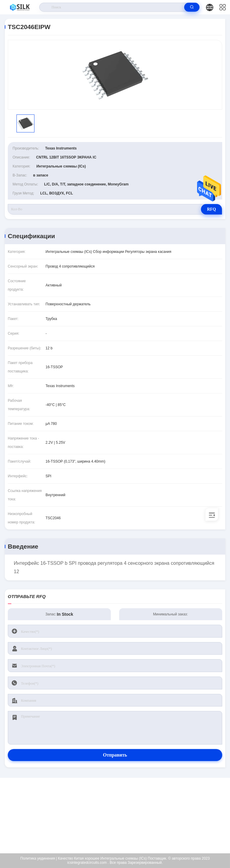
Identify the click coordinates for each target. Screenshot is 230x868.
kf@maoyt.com (119, 816)
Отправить (115, 755)
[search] (192, 7)
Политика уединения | (39, 858)
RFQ (211, 209)
